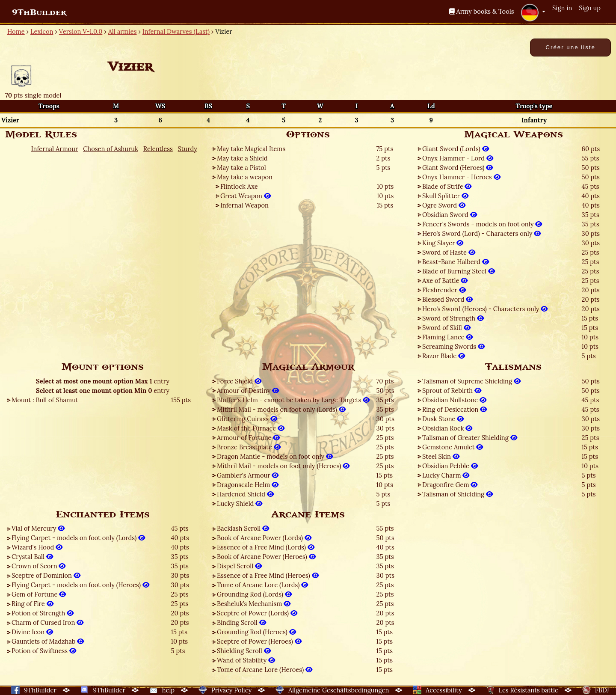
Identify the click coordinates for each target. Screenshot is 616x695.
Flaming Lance (447, 337)
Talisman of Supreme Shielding (471, 381)
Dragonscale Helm (248, 485)
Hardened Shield (245, 494)
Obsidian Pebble (450, 466)
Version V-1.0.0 (81, 31)
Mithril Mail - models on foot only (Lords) (281, 409)
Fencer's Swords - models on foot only (482, 224)
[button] (533, 12)
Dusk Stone (443, 419)
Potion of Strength (43, 613)
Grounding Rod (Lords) (254, 594)
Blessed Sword (447, 299)
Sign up (590, 8)
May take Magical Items (251, 149)
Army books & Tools (482, 11)
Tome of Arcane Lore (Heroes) (265, 670)
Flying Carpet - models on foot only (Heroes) (80, 585)
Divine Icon (32, 632)
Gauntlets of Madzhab (48, 641)
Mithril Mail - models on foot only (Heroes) (283, 466)
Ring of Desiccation (455, 409)
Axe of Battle (445, 281)
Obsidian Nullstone (454, 400)
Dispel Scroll (239, 566)
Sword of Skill (446, 328)
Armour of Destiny (248, 391)
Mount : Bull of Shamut (45, 400)
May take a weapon (245, 177)
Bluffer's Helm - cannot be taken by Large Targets (293, 400)
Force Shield (239, 381)
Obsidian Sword (450, 215)
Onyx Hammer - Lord (458, 158)
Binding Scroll (241, 622)
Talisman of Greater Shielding (470, 438)
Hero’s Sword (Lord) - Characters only (481, 233)
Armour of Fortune (248, 438)
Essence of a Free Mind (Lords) (266, 547)
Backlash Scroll (243, 528)
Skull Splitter (445, 196)
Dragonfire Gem (450, 485)
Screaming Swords (453, 346)
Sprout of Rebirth (452, 391)
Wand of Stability (246, 660)
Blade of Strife (447, 186)
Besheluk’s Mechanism (254, 604)
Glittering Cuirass (247, 419)
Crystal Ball (32, 557)
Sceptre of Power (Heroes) (259, 641)
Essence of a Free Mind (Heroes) (268, 575)
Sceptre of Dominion (46, 575)
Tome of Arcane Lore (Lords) (262, 585)
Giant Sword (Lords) (456, 149)
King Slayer (443, 243)
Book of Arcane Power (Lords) (264, 538)
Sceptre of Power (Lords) (257, 613)
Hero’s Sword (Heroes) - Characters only (485, 309)
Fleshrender (444, 290)
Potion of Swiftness (44, 651)
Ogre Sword (444, 205)
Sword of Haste (449, 252)
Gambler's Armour (248, 475)
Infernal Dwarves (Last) (176, 31)
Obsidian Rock (447, 428)
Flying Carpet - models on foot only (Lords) (78, 538)
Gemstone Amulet (453, 447)
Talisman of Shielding (458, 494)
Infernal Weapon (244, 205)
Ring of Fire (33, 604)
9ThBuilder (39, 12)
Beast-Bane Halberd (456, 262)
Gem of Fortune (39, 594)
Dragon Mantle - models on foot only (275, 456)
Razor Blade (444, 356)
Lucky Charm (446, 475)
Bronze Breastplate (249, 447)
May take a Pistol (241, 168)
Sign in (562, 8)
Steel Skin (441, 456)
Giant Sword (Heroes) (458, 168)
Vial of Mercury (38, 528)
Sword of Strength (453, 318)
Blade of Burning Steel (459, 271)
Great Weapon (246, 196)
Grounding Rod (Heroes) (256, 632)
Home (16, 31)
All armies (123, 31)
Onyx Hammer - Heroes (461, 177)
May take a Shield (242, 158)
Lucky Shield (240, 503)
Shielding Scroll (244, 651)
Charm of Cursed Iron (47, 622)
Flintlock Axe (239, 186)
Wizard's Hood (37, 547)
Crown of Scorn (38, 566)
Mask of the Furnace (251, 428)
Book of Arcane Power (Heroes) (266, 557)
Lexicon (42, 31)
